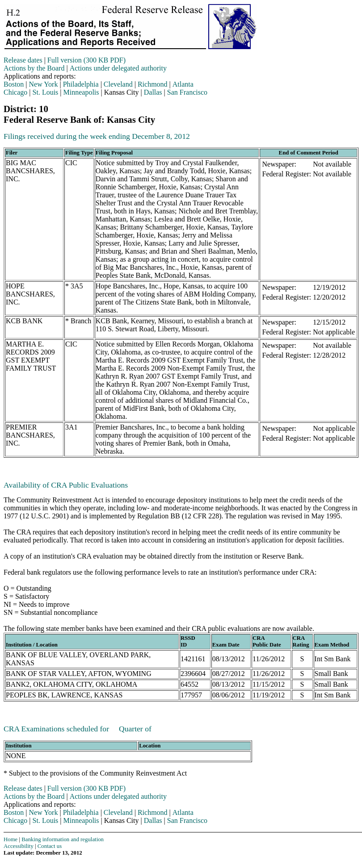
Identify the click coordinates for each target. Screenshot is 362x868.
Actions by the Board (34, 68)
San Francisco (187, 92)
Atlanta (183, 84)
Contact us (50, 846)
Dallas (153, 92)
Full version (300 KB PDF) (86, 60)
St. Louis (46, 92)
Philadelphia (81, 84)
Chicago (15, 92)
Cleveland (118, 84)
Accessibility (19, 846)
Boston (14, 84)
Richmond (153, 84)
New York (44, 84)
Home (11, 839)
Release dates (23, 60)
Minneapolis (81, 92)
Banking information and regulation (63, 839)
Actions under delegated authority (118, 68)
